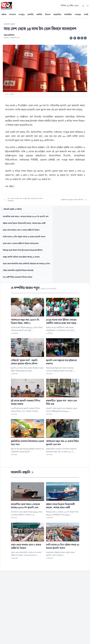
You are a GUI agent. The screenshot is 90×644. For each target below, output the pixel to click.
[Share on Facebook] (79, 38)
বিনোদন (48, 15)
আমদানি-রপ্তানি (9, 24)
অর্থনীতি (39, 15)
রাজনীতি (31, 15)
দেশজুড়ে (22, 15)
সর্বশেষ (4, 15)
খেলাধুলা (78, 15)
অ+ (75, 38)
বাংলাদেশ (13, 15)
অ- (71, 38)
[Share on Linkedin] (85, 38)
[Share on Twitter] (82, 38)
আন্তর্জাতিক (57, 15)
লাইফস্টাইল (68, 15)
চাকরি (86, 15)
